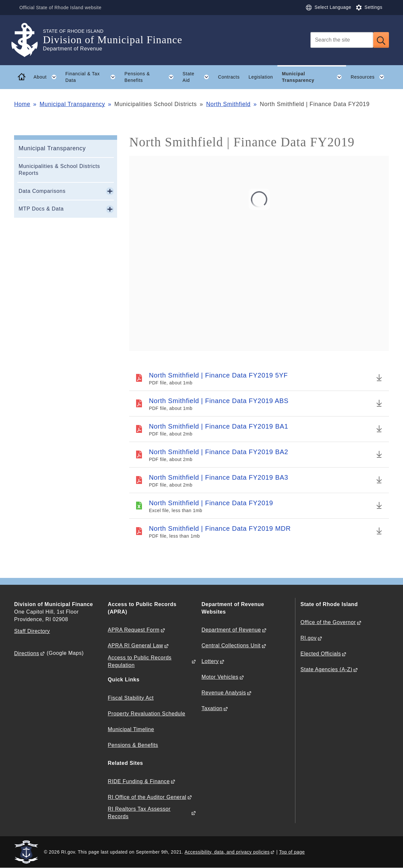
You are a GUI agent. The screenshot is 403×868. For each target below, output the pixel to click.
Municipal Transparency (72, 104)
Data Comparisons (42, 191)
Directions (27, 653)
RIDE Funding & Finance (139, 781)
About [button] (47, 77)
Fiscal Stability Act (131, 698)
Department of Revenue (231, 630)
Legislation (261, 77)
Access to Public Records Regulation (140, 661)
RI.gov (308, 638)
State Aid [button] (198, 77)
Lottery (210, 661)
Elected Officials (321, 654)
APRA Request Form (134, 630)
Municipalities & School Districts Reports (59, 170)
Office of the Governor (328, 622)
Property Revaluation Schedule (147, 714)
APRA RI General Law (136, 646)
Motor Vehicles (220, 677)
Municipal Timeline (131, 729)
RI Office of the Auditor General (147, 797)
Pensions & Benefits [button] (151, 77)
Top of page (292, 852)
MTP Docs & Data (41, 209)
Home (22, 104)
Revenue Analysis (224, 693)
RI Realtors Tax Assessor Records (139, 813)
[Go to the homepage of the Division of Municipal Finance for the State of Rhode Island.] (28, 40)
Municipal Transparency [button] (314, 77)
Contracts (229, 77)
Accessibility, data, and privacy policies (227, 852)
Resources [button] (370, 77)
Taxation (212, 708)
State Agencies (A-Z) (326, 669)
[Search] (342, 40)
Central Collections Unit (231, 646)
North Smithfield (228, 104)
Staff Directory (32, 631)
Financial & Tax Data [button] (93, 77)
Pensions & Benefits (133, 745)
